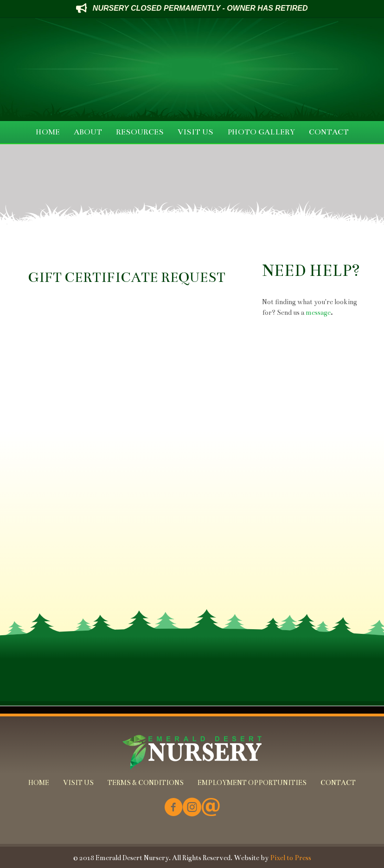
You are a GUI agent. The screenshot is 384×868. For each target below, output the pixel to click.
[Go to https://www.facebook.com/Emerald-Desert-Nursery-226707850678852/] (173, 808)
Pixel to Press (291, 858)
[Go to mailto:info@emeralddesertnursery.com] (211, 808)
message (318, 313)
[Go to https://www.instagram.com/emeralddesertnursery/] (192, 808)
